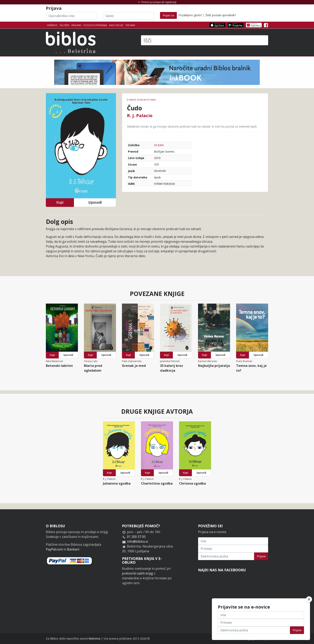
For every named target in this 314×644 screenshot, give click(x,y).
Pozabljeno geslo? (190, 15)
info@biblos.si (137, 541)
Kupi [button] (60, 202)
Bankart (73, 549)
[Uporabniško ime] (71, 16)
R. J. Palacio (140, 115)
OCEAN (159, 145)
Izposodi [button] (95, 202)
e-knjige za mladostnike (141, 100)
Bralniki (76, 25)
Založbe (64, 25)
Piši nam (130, 25)
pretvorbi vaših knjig (137, 573)
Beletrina (94, 638)
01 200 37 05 (136, 537)
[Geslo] (128, 16)
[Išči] (205, 40)
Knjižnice (52, 25)
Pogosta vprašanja (95, 25)
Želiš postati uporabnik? (221, 15)
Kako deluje (116, 25)
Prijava (261, 556)
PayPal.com (54, 549)
